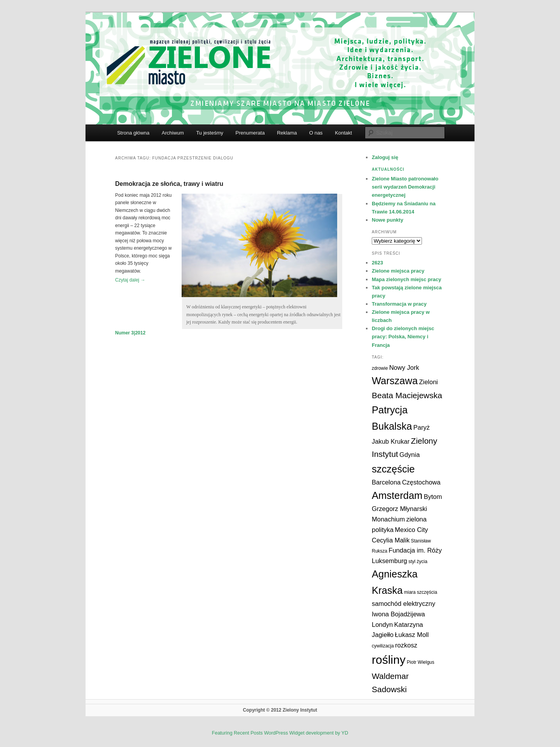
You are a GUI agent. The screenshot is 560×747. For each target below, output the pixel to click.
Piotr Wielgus (421, 662)
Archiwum (173, 133)
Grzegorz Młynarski (399, 509)
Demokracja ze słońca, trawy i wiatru (169, 184)
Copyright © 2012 (263, 710)
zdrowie (380, 368)
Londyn (382, 625)
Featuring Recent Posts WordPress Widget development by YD (280, 733)
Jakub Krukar (391, 441)
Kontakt (343, 133)
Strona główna (133, 133)
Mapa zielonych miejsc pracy (406, 279)
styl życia (418, 562)
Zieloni (428, 382)
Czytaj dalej (130, 280)
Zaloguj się (385, 157)
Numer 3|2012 (130, 333)
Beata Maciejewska (407, 395)
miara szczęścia (421, 592)
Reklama (287, 133)
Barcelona (386, 482)
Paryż (422, 427)
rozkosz (406, 645)
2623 (377, 263)
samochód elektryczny (403, 604)
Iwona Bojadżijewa (398, 614)
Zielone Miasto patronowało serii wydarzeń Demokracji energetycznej (405, 187)
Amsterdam (397, 495)
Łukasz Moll (412, 635)
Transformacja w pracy (399, 304)
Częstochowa (421, 482)
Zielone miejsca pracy (398, 271)
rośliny (389, 660)
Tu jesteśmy (210, 133)
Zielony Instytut (300, 710)
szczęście (393, 469)
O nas (316, 133)
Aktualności (388, 169)
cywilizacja (383, 646)
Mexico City (411, 530)
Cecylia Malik (391, 540)
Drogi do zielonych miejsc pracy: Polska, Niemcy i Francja (403, 337)
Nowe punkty (388, 220)
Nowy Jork (404, 367)
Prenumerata (250, 133)
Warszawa (395, 381)
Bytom (433, 497)
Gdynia (409, 455)
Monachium (388, 519)
